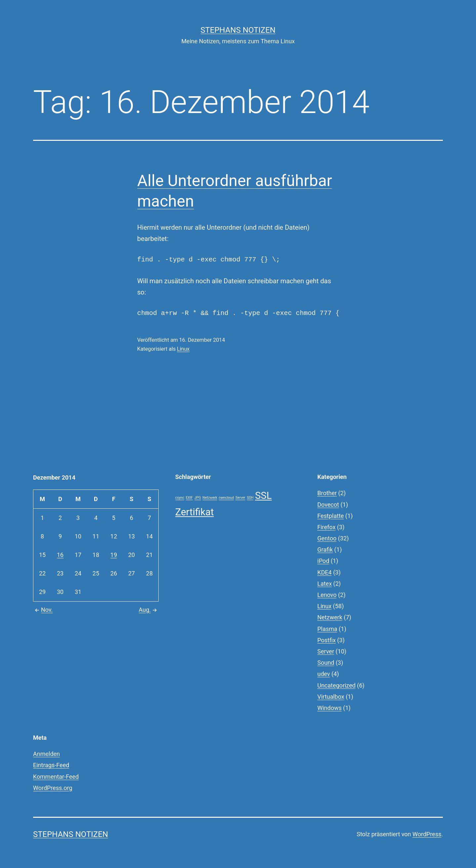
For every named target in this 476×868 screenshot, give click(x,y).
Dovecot (328, 505)
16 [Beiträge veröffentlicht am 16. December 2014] (60, 555)
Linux (183, 349)
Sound (326, 663)
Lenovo (327, 595)
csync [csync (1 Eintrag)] (180, 498)
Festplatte (331, 516)
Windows (330, 708)
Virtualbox (331, 697)
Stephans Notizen (238, 30)
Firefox (326, 527)
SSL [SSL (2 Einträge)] (263, 495)
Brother (327, 493)
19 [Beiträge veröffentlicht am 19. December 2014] (114, 555)
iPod (323, 561)
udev (324, 674)
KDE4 (324, 572)
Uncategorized (337, 685)
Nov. (43, 610)
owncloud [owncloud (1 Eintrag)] (226, 498)
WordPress (427, 834)
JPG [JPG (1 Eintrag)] (198, 498)
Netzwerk (330, 617)
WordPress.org (53, 788)
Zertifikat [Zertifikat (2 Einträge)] (195, 512)
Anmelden (46, 754)
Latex (325, 584)
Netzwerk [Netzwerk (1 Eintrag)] (210, 498)
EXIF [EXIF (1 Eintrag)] (189, 498)
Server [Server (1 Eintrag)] (240, 498)
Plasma (327, 629)
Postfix (327, 640)
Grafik (325, 550)
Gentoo (327, 538)
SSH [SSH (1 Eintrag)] (250, 498)
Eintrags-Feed (51, 765)
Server (326, 651)
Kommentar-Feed (56, 777)
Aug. (149, 610)
